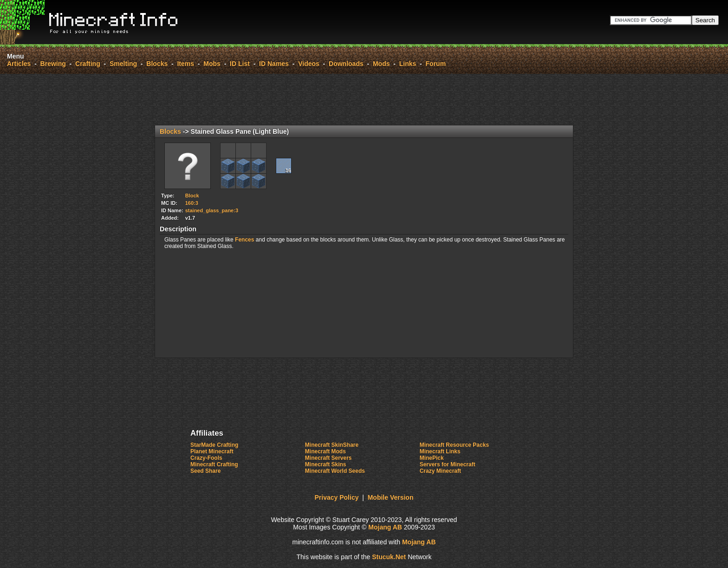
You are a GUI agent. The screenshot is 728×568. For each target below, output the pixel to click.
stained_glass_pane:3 (212, 210)
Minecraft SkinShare (332, 445)
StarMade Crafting (214, 445)
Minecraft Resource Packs (454, 445)
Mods (381, 64)
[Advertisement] (364, 99)
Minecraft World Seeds (335, 471)
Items (185, 64)
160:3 (192, 203)
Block (192, 196)
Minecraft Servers (328, 458)
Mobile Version (391, 497)
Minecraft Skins (326, 464)
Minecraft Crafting (214, 464)
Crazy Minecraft (440, 471)
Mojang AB (385, 527)
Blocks (157, 64)
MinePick (432, 458)
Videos (309, 64)
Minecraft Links (440, 451)
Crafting (88, 64)
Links (408, 64)
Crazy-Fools (206, 458)
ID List (240, 64)
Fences (244, 240)
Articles (19, 64)
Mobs (212, 64)
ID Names (274, 64)
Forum (436, 64)
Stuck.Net (389, 557)
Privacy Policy (337, 497)
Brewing (53, 64)
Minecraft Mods (325, 451)
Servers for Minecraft (448, 464)
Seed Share (205, 471)
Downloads (346, 64)
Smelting (123, 64)
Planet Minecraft (212, 451)
